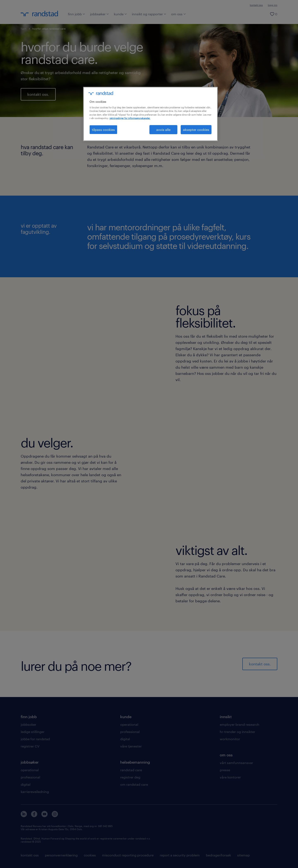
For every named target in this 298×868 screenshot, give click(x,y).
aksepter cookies (196, 130)
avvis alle (163, 130)
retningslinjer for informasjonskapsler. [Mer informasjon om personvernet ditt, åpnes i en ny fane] (130, 118)
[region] (150, 114)
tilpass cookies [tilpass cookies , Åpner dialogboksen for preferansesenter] (103, 130)
